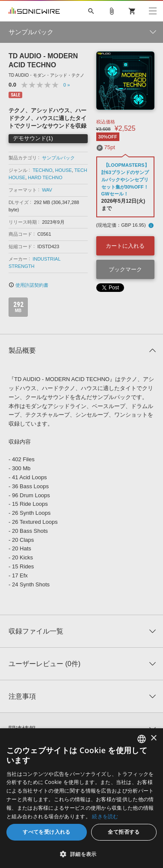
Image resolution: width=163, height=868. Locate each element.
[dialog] (81, 798)
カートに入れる (125, 246)
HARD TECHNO (45, 177)
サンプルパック (58, 158)
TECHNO (42, 170)
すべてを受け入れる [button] (47, 832)
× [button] (153, 738)
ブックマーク (125, 269)
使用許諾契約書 (28, 285)
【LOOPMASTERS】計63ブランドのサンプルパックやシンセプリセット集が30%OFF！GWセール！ (125, 179)
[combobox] (142, 739)
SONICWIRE (34, 11)
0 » (67, 85)
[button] (81, 854)
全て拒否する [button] (124, 832)
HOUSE (64, 170)
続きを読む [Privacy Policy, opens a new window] (105, 816)
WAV (47, 190)
